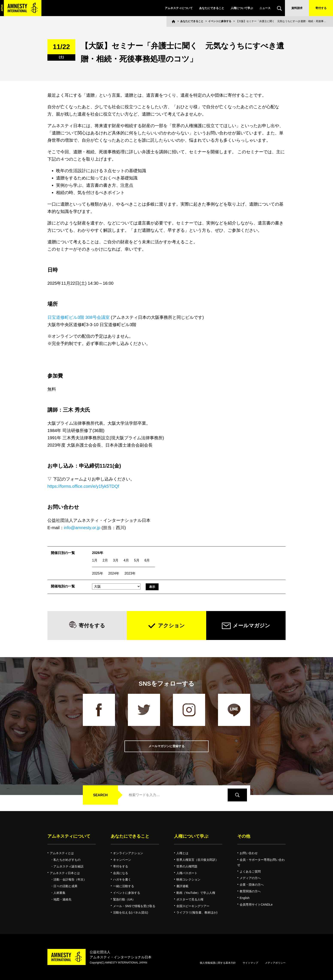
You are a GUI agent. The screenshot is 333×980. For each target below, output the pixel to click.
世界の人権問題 (187, 866)
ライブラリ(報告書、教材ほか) (197, 912)
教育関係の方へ (250, 891)
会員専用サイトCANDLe (256, 905)
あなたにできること (212, 8)
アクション (171, 625)
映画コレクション (188, 879)
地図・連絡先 (62, 899)
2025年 (98, 573)
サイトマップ (250, 963)
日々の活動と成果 (65, 886)
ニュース (265, 8)
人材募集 (59, 893)
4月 (126, 560)
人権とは (182, 853)
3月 (116, 560)
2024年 (114, 573)
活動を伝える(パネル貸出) (131, 912)
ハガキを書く (122, 879)
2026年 (98, 553)
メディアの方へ (250, 878)
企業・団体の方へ (252, 885)
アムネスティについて (179, 8)
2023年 (130, 573)
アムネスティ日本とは (65, 873)
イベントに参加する (220, 21)
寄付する (321, 8)
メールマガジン (251, 625)
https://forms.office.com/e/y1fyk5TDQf (83, 486)
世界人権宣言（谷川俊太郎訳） (197, 860)
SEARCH (100, 795)
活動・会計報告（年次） (70, 879)
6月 (147, 560)
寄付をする (92, 625)
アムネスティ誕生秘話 (68, 866)
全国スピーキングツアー (193, 906)
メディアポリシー (275, 963)
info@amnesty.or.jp (82, 528)
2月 (105, 560)
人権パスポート (187, 873)
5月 (137, 560)
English (245, 898)
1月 (95, 560)
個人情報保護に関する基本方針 (218, 963)
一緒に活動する (124, 886)
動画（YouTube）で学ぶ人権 (196, 893)
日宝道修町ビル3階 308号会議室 (79, 317)
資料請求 (297, 8)
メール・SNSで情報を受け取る (134, 906)
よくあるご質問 (250, 872)
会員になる (121, 873)
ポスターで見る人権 (190, 899)
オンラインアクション (128, 853)
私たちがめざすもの (67, 860)
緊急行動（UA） (124, 899)
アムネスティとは (62, 853)
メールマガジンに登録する (166, 746)
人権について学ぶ (242, 8)
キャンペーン (122, 860)
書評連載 (182, 886)
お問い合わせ (249, 853)
